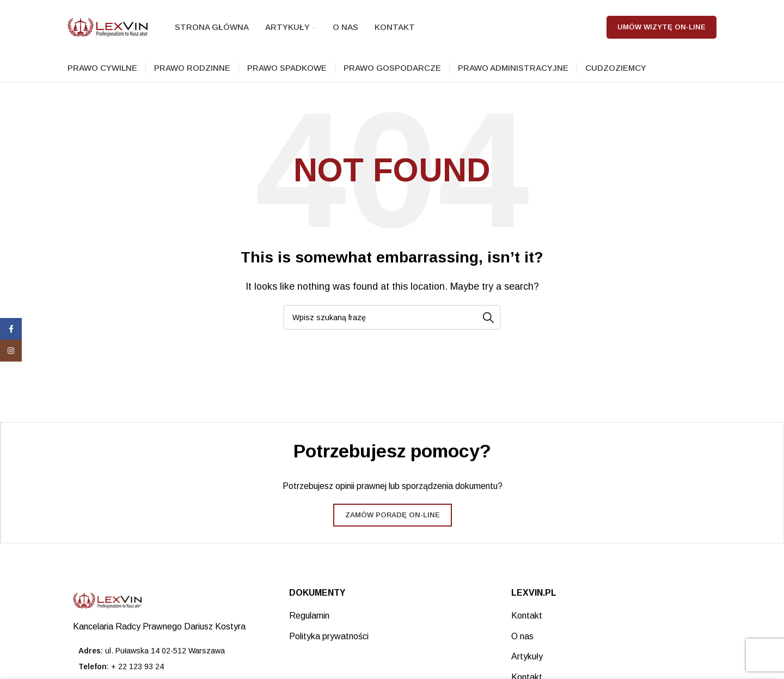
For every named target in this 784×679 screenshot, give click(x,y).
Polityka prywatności (329, 636)
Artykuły (527, 656)
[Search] (392, 317)
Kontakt (527, 616)
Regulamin (309, 616)
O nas (522, 636)
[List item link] (170, 666)
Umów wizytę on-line (661, 27)
